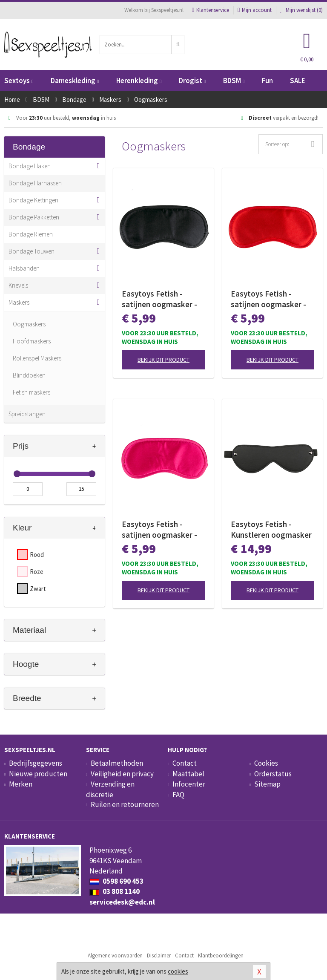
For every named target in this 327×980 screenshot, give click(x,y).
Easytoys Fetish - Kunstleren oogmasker (271, 529)
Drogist (192, 81)
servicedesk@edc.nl (122, 902)
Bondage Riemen (31, 234)
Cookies (266, 763)
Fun (267, 81)
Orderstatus (273, 774)
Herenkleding (139, 81)
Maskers (19, 302)
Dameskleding (75, 81)
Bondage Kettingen (33, 200)
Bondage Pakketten (34, 217)
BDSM (234, 81)
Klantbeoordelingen (221, 955)
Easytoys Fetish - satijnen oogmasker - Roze (159, 530)
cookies (178, 971)
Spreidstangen (27, 414)
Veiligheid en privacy (122, 774)
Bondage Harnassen (35, 183)
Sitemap (267, 784)
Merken (21, 784)
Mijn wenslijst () (301, 10)
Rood (37, 555)
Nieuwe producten (38, 774)
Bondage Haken (30, 166)
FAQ (178, 795)
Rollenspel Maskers (37, 358)
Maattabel (188, 774)
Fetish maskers (32, 392)
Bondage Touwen (32, 251)
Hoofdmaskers (32, 341)
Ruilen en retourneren (125, 804)
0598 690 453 (116, 881)
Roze (37, 572)
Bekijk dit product (163, 360)
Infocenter (189, 784)
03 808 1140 (115, 891)
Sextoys (19, 81)
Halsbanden (24, 268)
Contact (185, 763)
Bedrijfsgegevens (36, 763)
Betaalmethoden (117, 763)
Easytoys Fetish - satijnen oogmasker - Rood (268, 299)
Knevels (18, 285)
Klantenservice (211, 10)
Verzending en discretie (110, 789)
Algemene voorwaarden (115, 955)
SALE (298, 81)
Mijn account (255, 10)
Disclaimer (159, 955)
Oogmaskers (29, 324)
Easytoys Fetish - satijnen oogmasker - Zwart (159, 299)
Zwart (38, 589)
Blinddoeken (29, 375)
